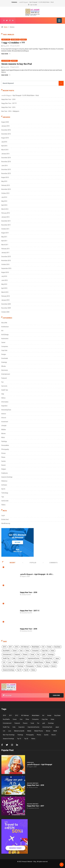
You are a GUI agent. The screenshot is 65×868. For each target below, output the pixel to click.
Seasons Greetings (7, 477)
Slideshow (4, 481)
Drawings (4, 362)
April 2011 (4, 241)
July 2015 (4, 142)
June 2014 (4, 166)
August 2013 (5, 177)
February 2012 (6, 213)
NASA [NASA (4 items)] (55, 662)
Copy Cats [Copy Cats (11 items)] (45, 651)
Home (6, 27)
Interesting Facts (6, 410)
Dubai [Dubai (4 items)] (52, 651)
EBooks (4, 366)
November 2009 (6, 308)
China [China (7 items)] (27, 651)
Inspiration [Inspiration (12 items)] (22, 658)
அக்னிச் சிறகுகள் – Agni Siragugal (39, 764)
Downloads (5, 358)
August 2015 (5, 138)
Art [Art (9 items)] (43, 647)
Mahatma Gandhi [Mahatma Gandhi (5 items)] (19, 662)
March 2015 (5, 150)
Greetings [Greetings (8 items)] (51, 655)
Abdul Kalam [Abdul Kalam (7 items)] (36, 647)
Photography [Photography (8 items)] (30, 666)
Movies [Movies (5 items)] (48, 662)
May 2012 (4, 201)
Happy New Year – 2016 (8, 107)
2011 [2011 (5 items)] (11, 647)
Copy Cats (4, 350)
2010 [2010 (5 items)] (4, 647)
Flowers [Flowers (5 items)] (25, 655)
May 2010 (4, 284)
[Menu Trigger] (59, 20)
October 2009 (5, 312)
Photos (3, 453)
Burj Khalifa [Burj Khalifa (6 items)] (6, 651)
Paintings (4, 441)
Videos (3, 505)
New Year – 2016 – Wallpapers (10, 111)
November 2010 (6, 261)
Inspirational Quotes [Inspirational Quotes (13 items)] (34, 658)
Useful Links (5, 501)
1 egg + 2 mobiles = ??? (13, 43)
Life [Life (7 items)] (4, 662)
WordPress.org (6, 523)
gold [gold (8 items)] (44, 655)
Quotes (4, 461)
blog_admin (6, 46)
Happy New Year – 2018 (8, 99)
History (3, 398)
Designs (4, 354)
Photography (5, 449)
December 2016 (6, 130)
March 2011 (5, 245)
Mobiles (23, 40)
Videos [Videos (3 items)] (33, 670)
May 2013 (4, 181)
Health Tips (6, 40)
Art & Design (5, 335)
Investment (5, 422)
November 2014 (6, 162)
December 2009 (6, 304)
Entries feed (5, 519)
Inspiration (4, 406)
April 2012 (4, 205)
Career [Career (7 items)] (15, 651)
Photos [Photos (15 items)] (39, 666)
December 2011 (6, 221)
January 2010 (5, 300)
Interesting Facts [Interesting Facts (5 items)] (47, 658)
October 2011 (5, 229)
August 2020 (5, 122)
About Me (4, 323)
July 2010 (4, 276)
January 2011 (5, 253)
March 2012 (5, 209)
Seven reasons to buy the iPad (17, 64)
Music (3, 437)
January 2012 (5, 217)
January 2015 (5, 154)
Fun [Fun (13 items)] (38, 655)
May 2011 (4, 237)
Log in (3, 515)
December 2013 (6, 169)
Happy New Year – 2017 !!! (9, 103)
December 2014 (6, 158)
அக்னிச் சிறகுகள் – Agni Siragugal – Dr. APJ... (37, 574)
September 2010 (6, 268)
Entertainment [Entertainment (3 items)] (7, 655)
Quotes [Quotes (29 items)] (46, 666)
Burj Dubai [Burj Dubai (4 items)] (57, 647)
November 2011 (6, 225)
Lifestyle (4, 426)
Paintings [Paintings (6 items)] (20, 666)
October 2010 (5, 264)
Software (4, 485)
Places (3, 457)
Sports (3, 489)
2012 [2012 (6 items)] (17, 647)
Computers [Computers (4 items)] (35, 651)
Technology (5, 493)
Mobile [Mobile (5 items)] (29, 662)
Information (15, 40)
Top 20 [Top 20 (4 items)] (26, 670)
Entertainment (6, 374)
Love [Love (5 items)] (10, 662)
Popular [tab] (30, 563)
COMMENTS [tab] (50, 563)
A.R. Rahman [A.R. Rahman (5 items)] (25, 647)
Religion (4, 469)
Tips (3, 497)
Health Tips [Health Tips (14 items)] (6, 658)
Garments (4, 386)
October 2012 (5, 193)
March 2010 (5, 292)
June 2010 (4, 280)
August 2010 (5, 272)
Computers (5, 346)
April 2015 (4, 146)
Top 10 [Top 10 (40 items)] (19, 670)
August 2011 (5, 233)
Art (2, 331)
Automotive (5, 339)
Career (3, 342)
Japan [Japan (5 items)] (57, 658)
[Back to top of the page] (62, 865)
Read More (6, 54)
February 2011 (6, 249)
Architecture (5, 327)
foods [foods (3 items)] (32, 655)
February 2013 (6, 185)
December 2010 (6, 257)
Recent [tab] (9, 563)
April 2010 (4, 288)
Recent (3, 465)
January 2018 (5, 126)
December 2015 (6, 134)
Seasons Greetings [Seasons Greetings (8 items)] (8, 670)
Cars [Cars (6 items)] (21, 651)
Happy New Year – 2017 (35, 806)
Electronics (6, 61)
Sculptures (5, 473)
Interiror (4, 414)
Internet (4, 418)
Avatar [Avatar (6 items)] (49, 647)
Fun (2, 382)
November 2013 (6, 173)
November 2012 (6, 189)
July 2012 (4, 197)
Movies (3, 433)
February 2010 (6, 296)
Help (3, 394)
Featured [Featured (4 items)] (17, 655)
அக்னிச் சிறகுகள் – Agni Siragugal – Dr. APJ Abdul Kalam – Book (36, 2)
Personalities (5, 445)
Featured (4, 378)
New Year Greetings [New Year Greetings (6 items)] (9, 666)
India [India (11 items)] (14, 658)
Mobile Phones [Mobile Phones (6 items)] (39, 662)
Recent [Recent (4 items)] (54, 666)
